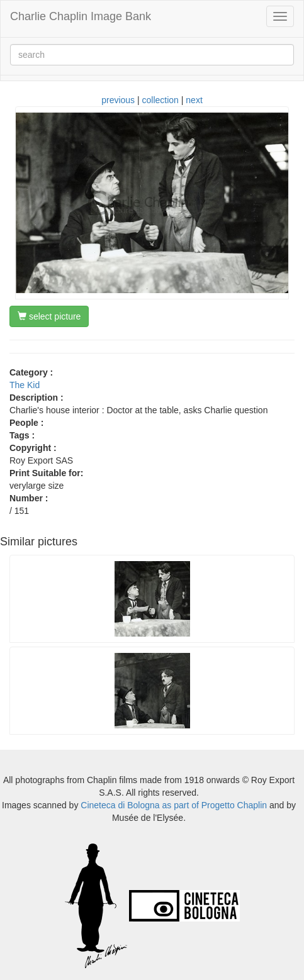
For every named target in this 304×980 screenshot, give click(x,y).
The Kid (25, 385)
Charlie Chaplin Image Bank (81, 16)
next (194, 100)
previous (118, 100)
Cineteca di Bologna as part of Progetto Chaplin (174, 805)
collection (160, 100)
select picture (49, 316)
